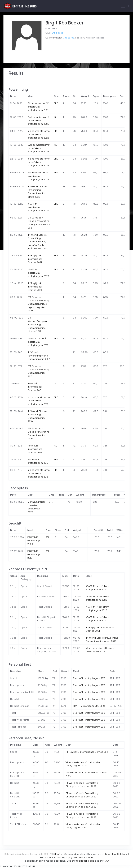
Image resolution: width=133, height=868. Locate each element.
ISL (55, 117)
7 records (69, 38)
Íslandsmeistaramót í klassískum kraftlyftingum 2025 (39, 134)
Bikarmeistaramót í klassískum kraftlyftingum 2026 (38, 107)
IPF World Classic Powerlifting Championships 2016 (37, 416)
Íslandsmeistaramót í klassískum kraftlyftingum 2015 (39, 473)
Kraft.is (59, 854)
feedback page (85, 861)
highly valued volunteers (79, 858)
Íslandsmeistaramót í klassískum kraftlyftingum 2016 (39, 401)
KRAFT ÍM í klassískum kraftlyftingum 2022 (38, 207)
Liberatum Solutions (116, 854)
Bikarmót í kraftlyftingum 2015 (38, 461)
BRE (56, 103)
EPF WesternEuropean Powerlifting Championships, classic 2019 (38, 325)
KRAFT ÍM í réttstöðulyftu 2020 (35, 541)
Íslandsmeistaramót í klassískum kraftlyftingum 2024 (39, 162)
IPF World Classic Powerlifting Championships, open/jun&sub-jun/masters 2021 (37, 242)
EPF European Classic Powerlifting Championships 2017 (39, 371)
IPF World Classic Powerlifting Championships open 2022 (37, 192)
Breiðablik (57, 33)
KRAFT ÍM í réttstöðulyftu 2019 (35, 555)
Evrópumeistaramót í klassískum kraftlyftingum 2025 (39, 148)
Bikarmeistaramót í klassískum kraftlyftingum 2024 (38, 176)
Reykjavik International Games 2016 (35, 449)
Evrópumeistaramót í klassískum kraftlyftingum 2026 (39, 121)
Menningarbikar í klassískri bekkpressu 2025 (36, 507)
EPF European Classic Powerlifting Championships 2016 (39, 433)
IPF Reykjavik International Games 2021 (35, 259)
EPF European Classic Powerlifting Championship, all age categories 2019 (39, 304)
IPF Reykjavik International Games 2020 (35, 287)
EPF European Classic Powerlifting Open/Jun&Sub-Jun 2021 (39, 223)
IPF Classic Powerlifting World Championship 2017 (39, 356)
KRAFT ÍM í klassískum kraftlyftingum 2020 (38, 273)
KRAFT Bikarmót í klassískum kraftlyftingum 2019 (38, 342)
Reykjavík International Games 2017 (35, 387)
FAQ (107, 861)
